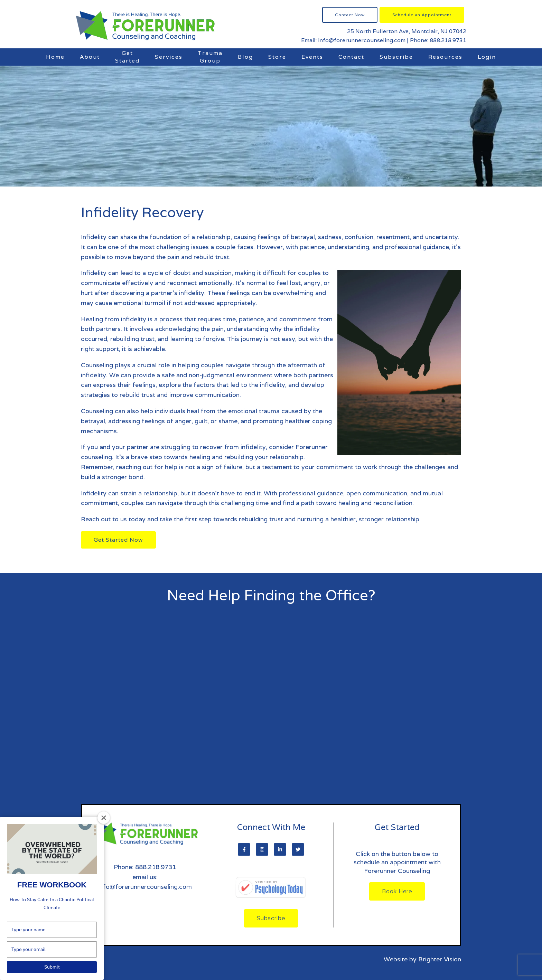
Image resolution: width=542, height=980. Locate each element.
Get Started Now (118, 540)
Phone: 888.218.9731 (438, 40)
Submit (52, 967)
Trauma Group (210, 57)
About (90, 57)
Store (277, 57)
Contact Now (350, 15)
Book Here (397, 891)
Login (487, 57)
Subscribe (396, 57)
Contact (351, 57)
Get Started (127, 57)
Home (55, 57)
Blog (245, 57)
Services (169, 57)
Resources (445, 57)
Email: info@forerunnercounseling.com (353, 40)
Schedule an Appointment (422, 15)
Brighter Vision (440, 959)
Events (312, 57)
